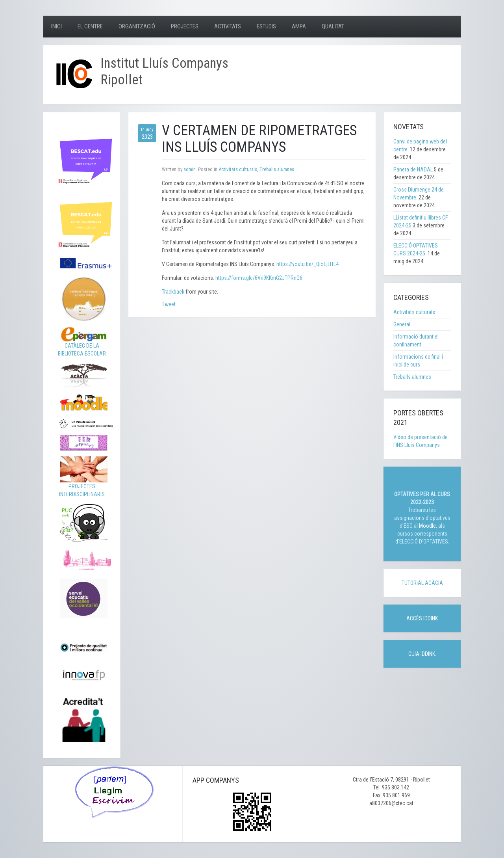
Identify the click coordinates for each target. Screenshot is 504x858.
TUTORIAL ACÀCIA (422, 583)
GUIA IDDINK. (422, 654)
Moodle (427, 526)
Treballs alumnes (277, 169)
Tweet (169, 304)
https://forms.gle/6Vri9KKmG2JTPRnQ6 (259, 278)
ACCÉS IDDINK (422, 618)
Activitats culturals (238, 169)
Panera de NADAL (413, 169)
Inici (57, 26)
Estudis (266, 26)
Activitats (228, 26)
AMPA (299, 26)
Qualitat (333, 26)
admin (190, 169)
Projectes (185, 26)
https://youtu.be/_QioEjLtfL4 (307, 264)
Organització (137, 26)
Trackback (173, 292)
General (402, 324)
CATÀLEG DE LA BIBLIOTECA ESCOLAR (83, 344)
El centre (90, 26)
